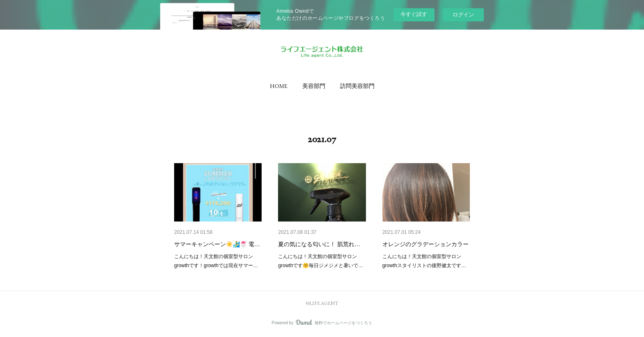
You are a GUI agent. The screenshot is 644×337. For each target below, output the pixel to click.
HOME (279, 86)
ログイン (463, 15)
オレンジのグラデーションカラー (425, 244)
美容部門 (314, 86)
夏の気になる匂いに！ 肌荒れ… (319, 244)
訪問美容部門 (357, 86)
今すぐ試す (414, 14)
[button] (279, 86)
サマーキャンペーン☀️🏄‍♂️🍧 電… (217, 244)
